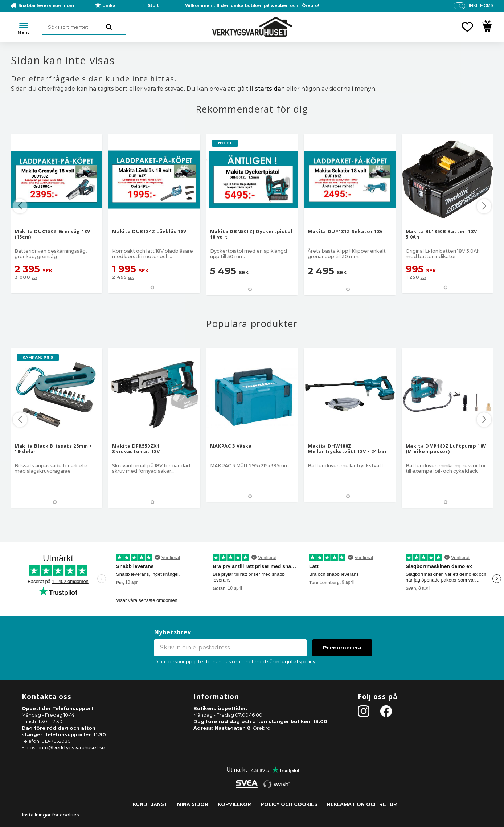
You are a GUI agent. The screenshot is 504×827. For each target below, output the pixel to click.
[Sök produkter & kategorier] (84, 27)
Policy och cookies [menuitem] (289, 804)
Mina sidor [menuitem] (193, 804)
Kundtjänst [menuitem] (150, 804)
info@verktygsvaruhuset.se (72, 748)
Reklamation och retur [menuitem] (362, 804)
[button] (467, 27)
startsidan (270, 89)
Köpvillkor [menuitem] (234, 804)
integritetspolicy (295, 662)
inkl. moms (481, 5)
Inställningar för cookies (50, 815)
